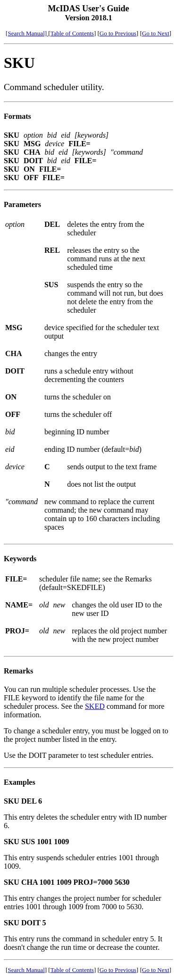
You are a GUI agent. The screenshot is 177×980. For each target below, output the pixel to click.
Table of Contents (72, 33)
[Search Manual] (27, 33)
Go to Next (156, 33)
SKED (95, 706)
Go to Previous (118, 33)
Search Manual (26, 970)
